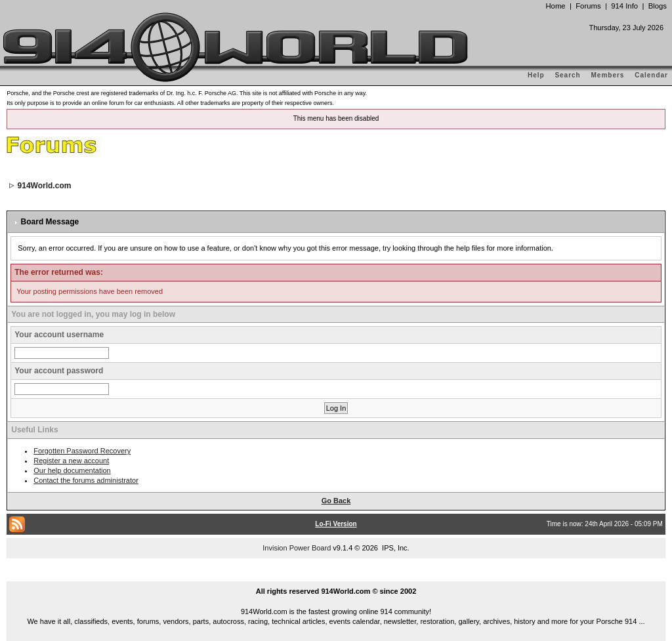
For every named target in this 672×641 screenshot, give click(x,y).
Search (567, 75)
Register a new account (71, 461)
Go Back (336, 501)
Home (555, 6)
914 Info (624, 6)
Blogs (658, 6)
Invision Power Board (297, 548)
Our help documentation (72, 470)
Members (608, 75)
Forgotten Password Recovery (82, 451)
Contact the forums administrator (86, 480)
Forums (588, 6)
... (336, 576)
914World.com (45, 186)
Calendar (651, 75)
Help (536, 75)
